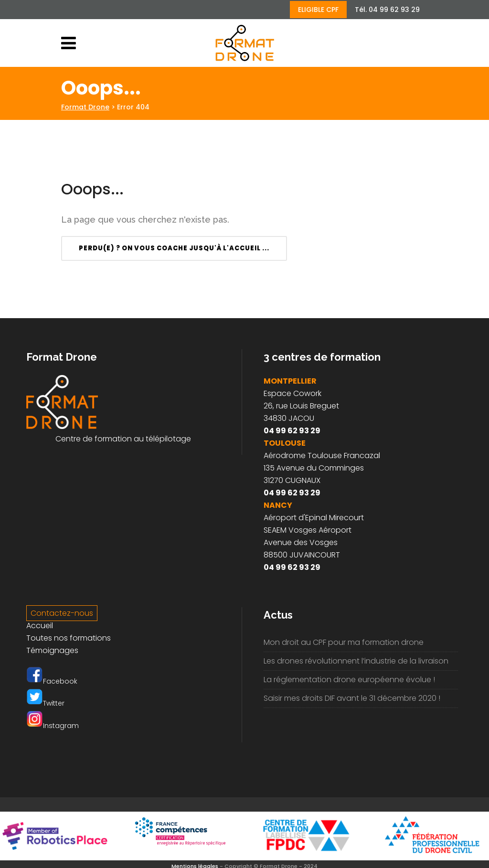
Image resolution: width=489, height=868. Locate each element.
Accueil (40, 626)
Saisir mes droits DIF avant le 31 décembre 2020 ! (352, 698)
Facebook (52, 681)
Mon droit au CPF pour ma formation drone (344, 642)
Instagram (53, 726)
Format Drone (85, 107)
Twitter (45, 703)
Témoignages (52, 650)
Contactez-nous (62, 613)
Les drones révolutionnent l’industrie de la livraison (356, 661)
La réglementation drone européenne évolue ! (349, 680)
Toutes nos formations (69, 638)
